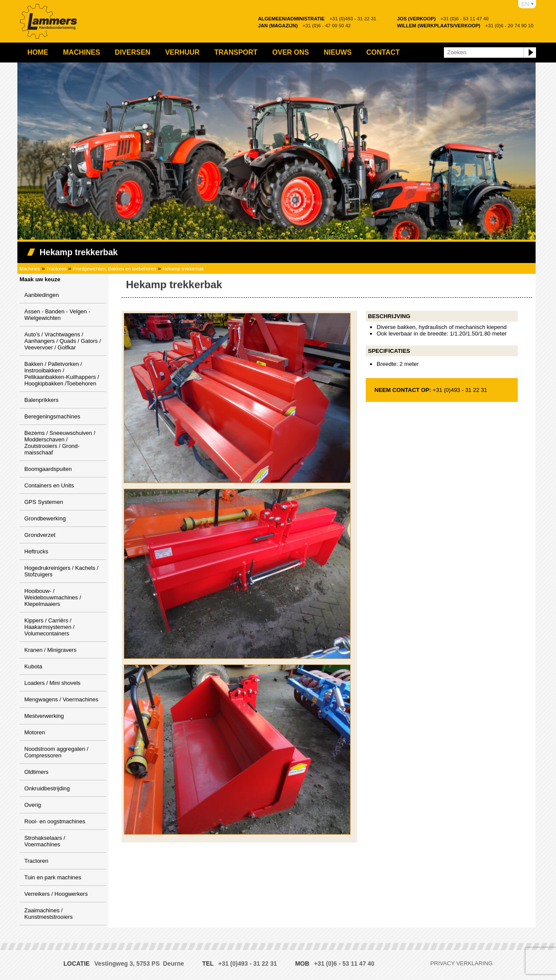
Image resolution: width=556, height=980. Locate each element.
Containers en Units (49, 485)
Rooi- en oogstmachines (55, 821)
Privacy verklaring (462, 963)
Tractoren (57, 269)
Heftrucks (36, 551)
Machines (81, 52)
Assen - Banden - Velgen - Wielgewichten (57, 315)
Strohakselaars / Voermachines (45, 841)
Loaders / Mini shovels (52, 683)
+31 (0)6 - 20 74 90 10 (465, 26)
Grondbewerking (45, 518)
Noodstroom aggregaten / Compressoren (56, 752)
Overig (33, 805)
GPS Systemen (44, 502)
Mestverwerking (44, 716)
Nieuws (338, 52)
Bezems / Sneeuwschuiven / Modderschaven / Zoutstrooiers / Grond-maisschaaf (60, 443)
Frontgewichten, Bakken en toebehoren (115, 269)
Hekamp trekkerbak (183, 269)
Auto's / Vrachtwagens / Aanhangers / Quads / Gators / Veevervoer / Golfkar (63, 341)
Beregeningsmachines (52, 416)
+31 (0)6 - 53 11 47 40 (443, 19)
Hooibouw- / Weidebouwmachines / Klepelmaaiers (53, 597)
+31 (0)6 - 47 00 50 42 (304, 26)
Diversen (132, 52)
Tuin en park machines (53, 877)
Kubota (33, 666)
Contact (383, 52)
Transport (236, 52)
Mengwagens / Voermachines (61, 699)
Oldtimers (36, 772)
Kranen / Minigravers (50, 650)
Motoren (35, 732)
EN (525, 4)
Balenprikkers (41, 400)
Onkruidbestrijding (47, 788)
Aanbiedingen (42, 295)
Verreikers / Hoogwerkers (56, 894)
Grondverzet (40, 535)
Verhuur (182, 52)
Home (38, 52)
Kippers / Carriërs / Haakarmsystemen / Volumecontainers (50, 627)
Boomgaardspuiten (48, 469)
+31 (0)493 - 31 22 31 (317, 19)
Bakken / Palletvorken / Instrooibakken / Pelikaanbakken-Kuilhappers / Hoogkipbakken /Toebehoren (62, 374)
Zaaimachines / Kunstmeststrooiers (48, 914)
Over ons (291, 52)
